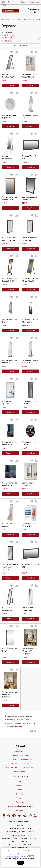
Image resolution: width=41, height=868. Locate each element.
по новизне (7, 41)
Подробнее (10, 85)
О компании (20, 782)
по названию (7, 38)
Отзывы (20, 798)
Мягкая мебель (20, 772)
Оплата (20, 790)
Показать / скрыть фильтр (20, 45)
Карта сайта (20, 810)
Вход (23, 2)
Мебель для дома (20, 755)
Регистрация (34, 2)
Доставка (18, 726)
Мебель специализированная (20, 759)
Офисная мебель (21, 751)
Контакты (20, 802)
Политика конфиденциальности (20, 806)
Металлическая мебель (21, 764)
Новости (20, 794)
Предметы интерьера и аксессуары (21, 768)
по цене (5, 35)
